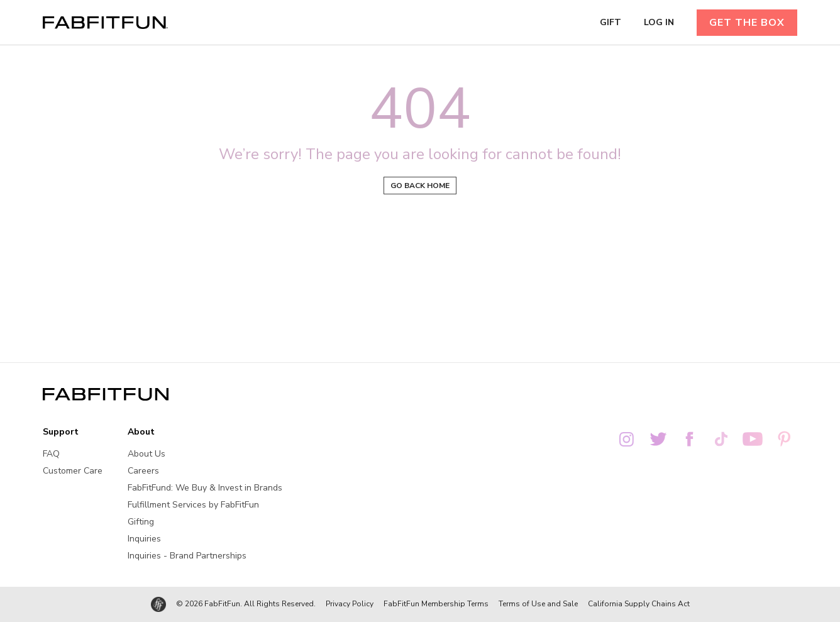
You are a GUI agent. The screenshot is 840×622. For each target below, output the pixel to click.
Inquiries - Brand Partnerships (187, 556)
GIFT (611, 23)
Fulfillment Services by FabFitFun (193, 505)
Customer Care (73, 471)
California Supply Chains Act (639, 604)
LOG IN (659, 23)
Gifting (141, 522)
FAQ (51, 454)
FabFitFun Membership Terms (436, 604)
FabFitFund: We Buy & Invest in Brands (205, 488)
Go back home (420, 186)
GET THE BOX (747, 23)
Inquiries (144, 539)
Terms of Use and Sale (538, 604)
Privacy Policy (350, 604)
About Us (146, 454)
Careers (143, 471)
